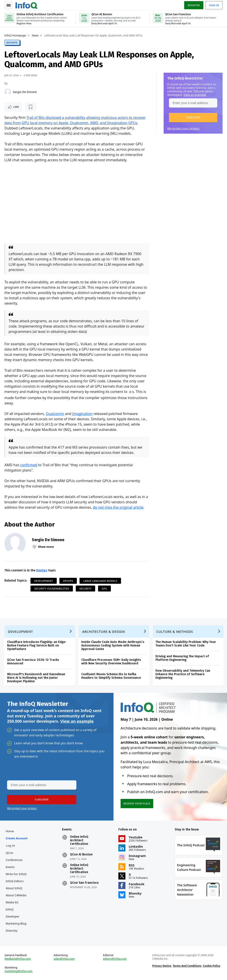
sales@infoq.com (64, 959)
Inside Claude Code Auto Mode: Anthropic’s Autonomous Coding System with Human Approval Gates (113, 645)
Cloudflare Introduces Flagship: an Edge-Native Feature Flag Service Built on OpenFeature (37, 645)
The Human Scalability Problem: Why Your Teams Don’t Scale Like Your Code (186, 644)
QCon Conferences (14, 856)
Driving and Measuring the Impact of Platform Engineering (182, 658)
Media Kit (12, 902)
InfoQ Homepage (15, 36)
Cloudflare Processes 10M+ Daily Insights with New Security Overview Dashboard (111, 662)
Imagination (82, 414)
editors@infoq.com (115, 959)
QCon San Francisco (84, 883)
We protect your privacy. (183, 128)
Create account (17, 838)
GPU (104, 589)
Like (16, 107)
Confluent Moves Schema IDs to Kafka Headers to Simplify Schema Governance (111, 676)
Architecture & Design (104, 631)
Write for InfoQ (16, 874)
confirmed (29, 465)
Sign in (214, 5)
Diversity (12, 931)
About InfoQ (14, 888)
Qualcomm (55, 414)
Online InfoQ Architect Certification (79, 840)
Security (86, 589)
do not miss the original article (118, 507)
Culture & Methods (175, 631)
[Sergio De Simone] (8, 92)
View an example (195, 95)
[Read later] (31, 107)
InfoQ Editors (15, 881)
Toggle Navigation (9, 5)
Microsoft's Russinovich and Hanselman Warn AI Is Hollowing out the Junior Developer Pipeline (36, 678)
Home (10, 831)
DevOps (12, 43)
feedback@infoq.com (18, 959)
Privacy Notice (162, 966)
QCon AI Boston (81, 855)
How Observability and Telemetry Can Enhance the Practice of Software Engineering (183, 674)
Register (194, 5)
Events (10, 867)
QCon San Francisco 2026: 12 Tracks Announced (33, 662)
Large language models (100, 581)
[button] (193, 118)
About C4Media (16, 895)
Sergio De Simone (25, 92)
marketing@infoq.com (19, 971)
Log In (11, 845)
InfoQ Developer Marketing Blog (16, 916)
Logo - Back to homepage (26, 5)
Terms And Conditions (187, 966)
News (35, 36)
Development (44, 581)
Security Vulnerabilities (52, 589)
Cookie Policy (212, 966)
